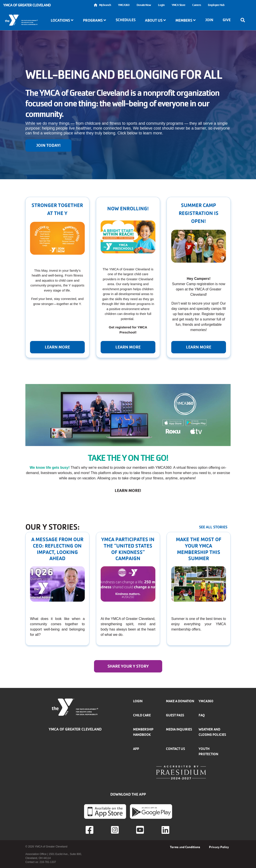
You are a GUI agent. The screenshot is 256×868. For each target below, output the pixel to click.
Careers (197, 5)
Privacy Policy (219, 847)
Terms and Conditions (185, 847)
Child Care (142, 715)
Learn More (128, 347)
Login (161, 5)
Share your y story (128, 666)
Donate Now (144, 5)
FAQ (202, 715)
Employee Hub (216, 5)
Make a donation (180, 701)
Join (209, 20)
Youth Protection (208, 751)
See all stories (213, 527)
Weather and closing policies (212, 732)
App (136, 749)
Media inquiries (179, 729)
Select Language (240, 5)
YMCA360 (124, 5)
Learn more (57, 347)
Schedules (126, 20)
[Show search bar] (244, 20)
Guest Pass (175, 715)
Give (227, 20)
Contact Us (175, 749)
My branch (105, 5)
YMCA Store (178, 5)
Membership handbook (143, 732)
